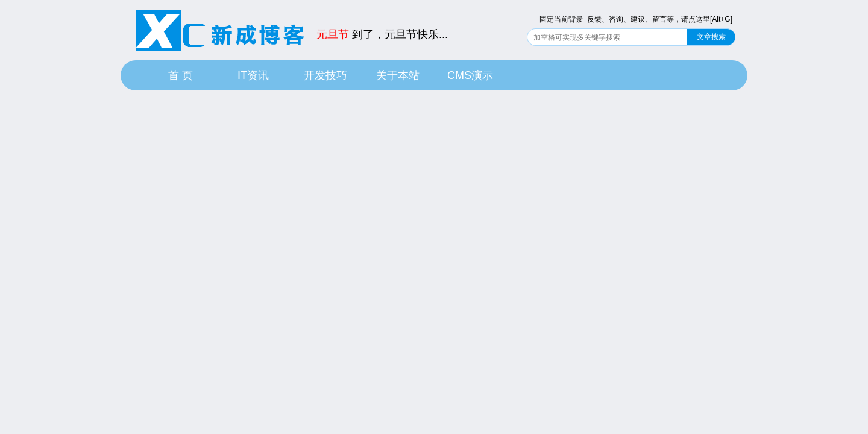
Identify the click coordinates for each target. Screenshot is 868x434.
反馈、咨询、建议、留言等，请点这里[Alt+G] (660, 19)
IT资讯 (253, 75)
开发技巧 (325, 75)
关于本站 (398, 75)
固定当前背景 (561, 19)
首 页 (181, 75)
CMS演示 (470, 75)
